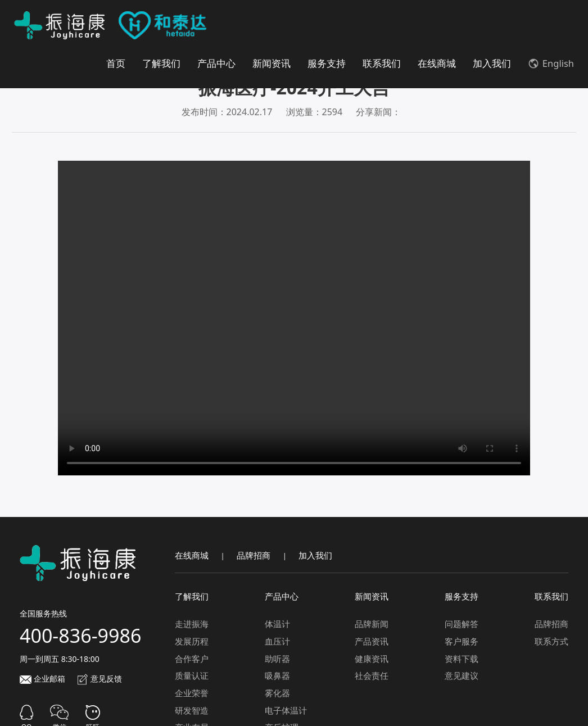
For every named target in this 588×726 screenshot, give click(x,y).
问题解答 (462, 623)
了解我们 (161, 63)
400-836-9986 (80, 635)
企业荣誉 (192, 692)
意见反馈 (99, 678)
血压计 (277, 641)
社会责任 (372, 675)
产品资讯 (372, 641)
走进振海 (192, 623)
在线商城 (437, 63)
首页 (116, 63)
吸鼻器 (277, 675)
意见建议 (462, 675)
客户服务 (462, 641)
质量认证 (192, 675)
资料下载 (462, 658)
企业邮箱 (42, 678)
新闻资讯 (272, 63)
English (551, 63)
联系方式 (551, 641)
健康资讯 (372, 658)
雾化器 (277, 692)
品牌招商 (254, 555)
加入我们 (492, 63)
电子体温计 (286, 710)
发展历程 (192, 641)
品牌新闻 (372, 623)
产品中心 (216, 63)
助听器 (277, 658)
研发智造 (192, 710)
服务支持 (327, 63)
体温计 (277, 623)
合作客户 (192, 658)
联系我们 (382, 63)
